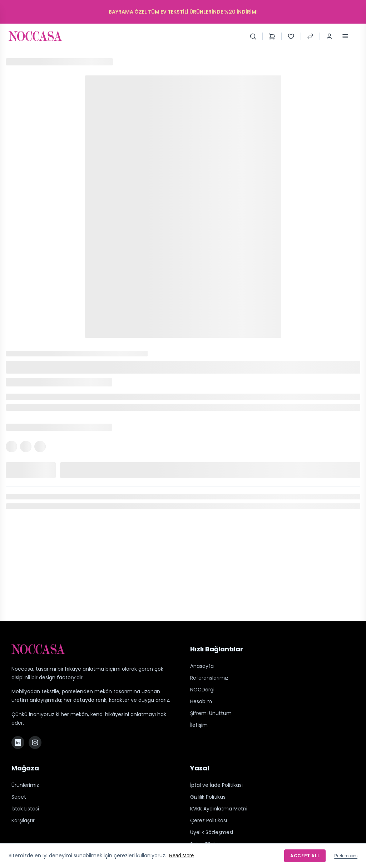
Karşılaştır (23, 820)
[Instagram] (35, 743)
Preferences (346, 856)
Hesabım (201, 701)
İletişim (199, 725)
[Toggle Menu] (345, 36)
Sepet (19, 797)
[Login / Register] (329, 36)
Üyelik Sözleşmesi (212, 832)
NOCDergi (202, 690)
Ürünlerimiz (25, 785)
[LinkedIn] (18, 743)
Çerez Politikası (209, 820)
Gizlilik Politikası (208, 797)
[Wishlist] (291, 36)
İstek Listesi (25, 809)
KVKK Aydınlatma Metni (219, 809)
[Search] (253, 36)
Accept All (305, 856)
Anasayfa (202, 666)
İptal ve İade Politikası (216, 785)
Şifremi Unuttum (211, 713)
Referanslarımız (209, 678)
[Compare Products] (310, 36)
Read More (181, 855)
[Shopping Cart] (272, 36)
